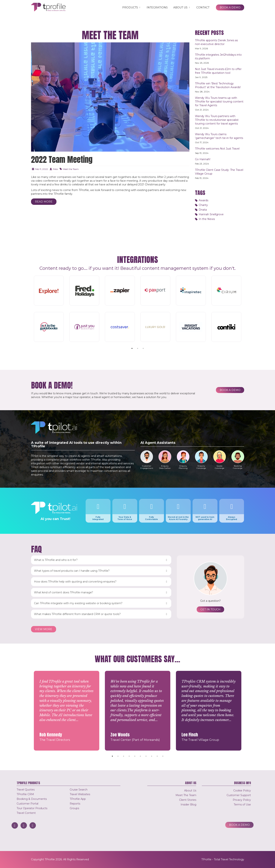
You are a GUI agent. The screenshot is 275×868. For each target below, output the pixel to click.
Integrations (157, 7)
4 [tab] (129, 756)
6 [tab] (140, 756)
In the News (207, 219)
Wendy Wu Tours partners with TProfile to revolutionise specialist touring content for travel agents (217, 120)
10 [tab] (163, 756)
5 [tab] (135, 756)
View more (44, 629)
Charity (203, 205)
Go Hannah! (203, 159)
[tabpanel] (138, 309)
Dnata (203, 210)
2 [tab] (138, 348)
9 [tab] (157, 756)
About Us (182, 7)
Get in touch (210, 609)
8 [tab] (152, 756)
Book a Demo (230, 7)
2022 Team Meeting (62, 160)
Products (132, 7)
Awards (203, 200)
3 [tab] (143, 348)
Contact (203, 7)
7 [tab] (146, 756)
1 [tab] (132, 348)
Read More (44, 202)
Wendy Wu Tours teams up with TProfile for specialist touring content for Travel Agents (219, 102)
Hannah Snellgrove (211, 214)
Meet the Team (71, 169)
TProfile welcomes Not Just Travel (217, 149)
